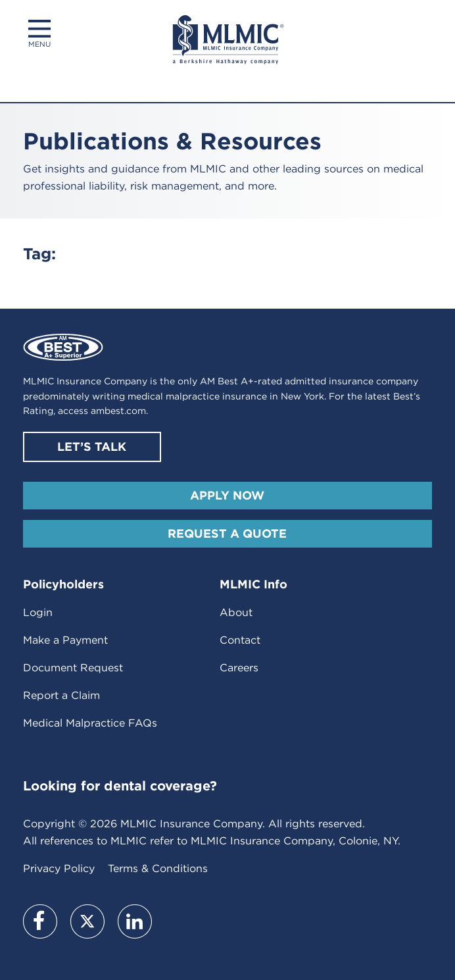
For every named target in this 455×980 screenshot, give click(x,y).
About (236, 612)
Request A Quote (227, 533)
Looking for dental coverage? (120, 786)
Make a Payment (65, 640)
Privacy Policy (59, 868)
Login (38, 612)
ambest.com (118, 411)
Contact (240, 640)
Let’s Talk (92, 447)
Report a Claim (61, 695)
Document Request (73, 668)
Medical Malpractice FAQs (90, 723)
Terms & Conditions (158, 868)
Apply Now (227, 495)
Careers (239, 668)
